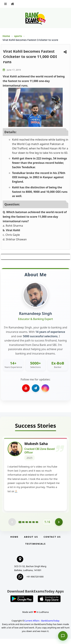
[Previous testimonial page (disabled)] (12, 527)
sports (18, 36)
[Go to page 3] (27, 527)
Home (6, 36)
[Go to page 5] (33, 527)
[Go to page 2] (23, 527)
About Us (31, 542)
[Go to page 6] (37, 527)
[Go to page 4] (30, 527)
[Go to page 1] (20, 527)
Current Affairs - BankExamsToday (42, 626)
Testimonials (35, 549)
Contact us (52, 542)
